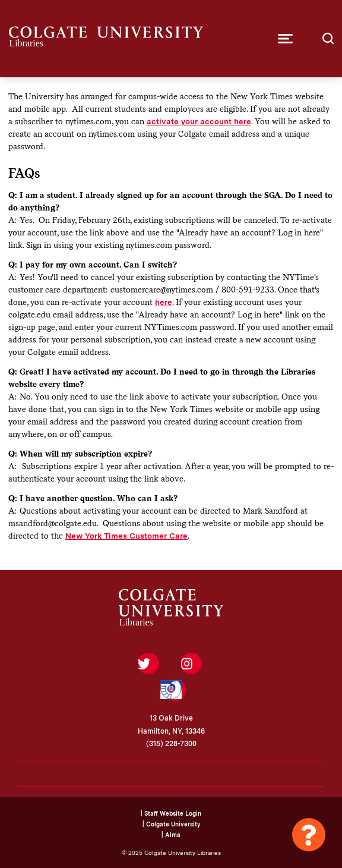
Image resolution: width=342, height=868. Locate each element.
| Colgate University (171, 824)
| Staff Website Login (171, 813)
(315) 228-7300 (171, 744)
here (164, 302)
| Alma (171, 835)
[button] (285, 39)
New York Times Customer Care (126, 536)
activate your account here (199, 121)
